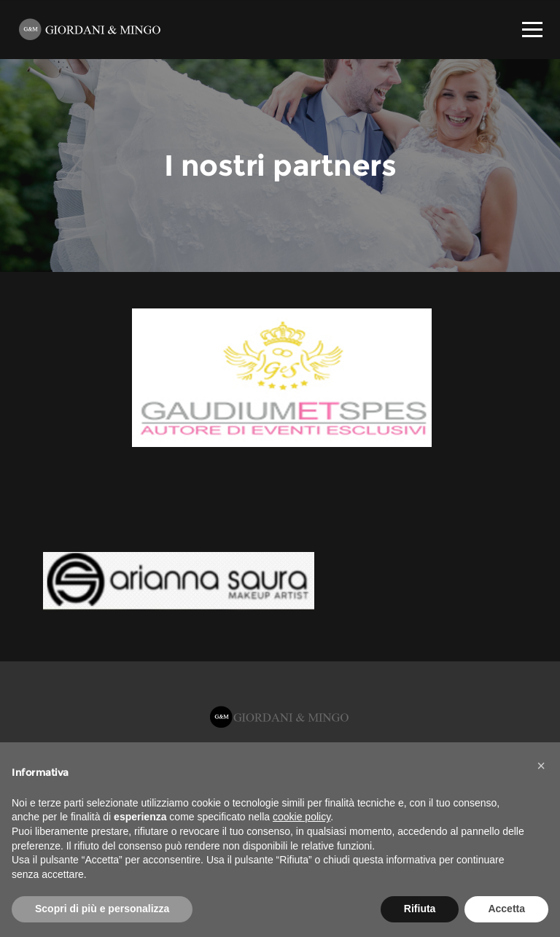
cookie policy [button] (302, 817)
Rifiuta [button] (420, 909)
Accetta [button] (506, 909)
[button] (541, 766)
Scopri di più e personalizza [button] (102, 909)
